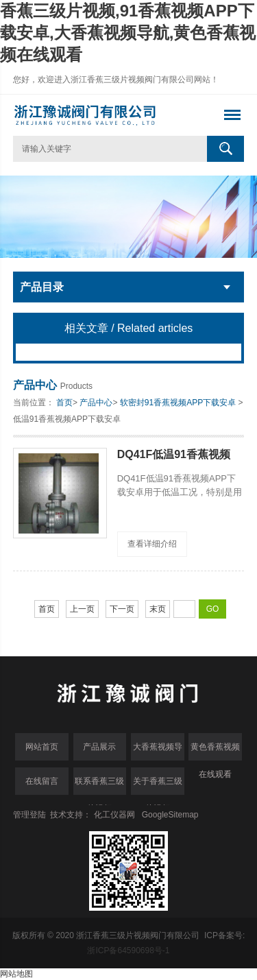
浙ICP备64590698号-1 (128, 951)
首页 (64, 403)
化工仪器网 (114, 815)
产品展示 (99, 747)
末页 (158, 609)
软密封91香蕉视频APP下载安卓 (178, 403)
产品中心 (96, 403)
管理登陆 (29, 815)
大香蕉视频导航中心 (158, 751)
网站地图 (16, 974)
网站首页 (42, 747)
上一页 (82, 609)
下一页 (122, 609)
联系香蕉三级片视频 (99, 786)
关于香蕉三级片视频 (158, 786)
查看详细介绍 (152, 544)
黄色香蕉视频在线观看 (215, 751)
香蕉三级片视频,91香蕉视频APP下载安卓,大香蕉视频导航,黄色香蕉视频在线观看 (128, 33)
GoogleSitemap (170, 815)
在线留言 (42, 781)
